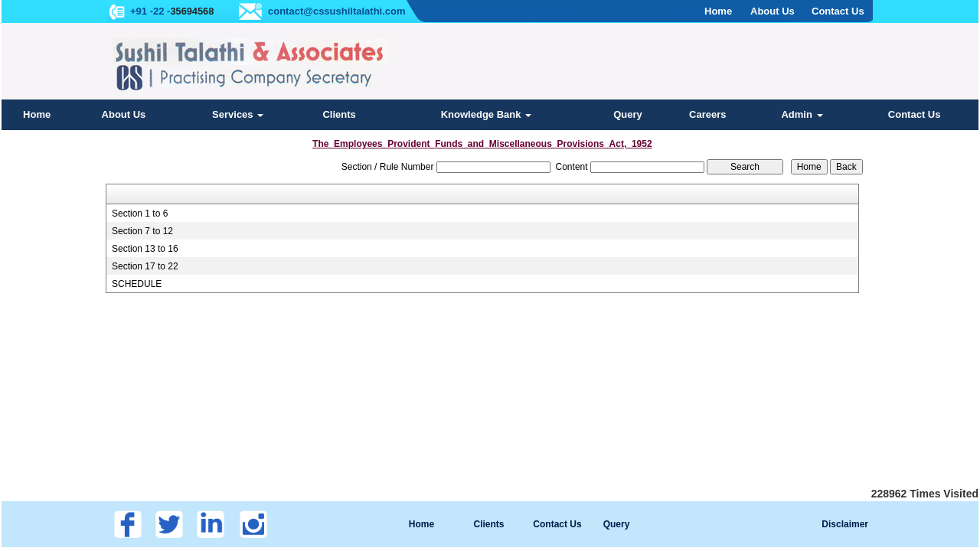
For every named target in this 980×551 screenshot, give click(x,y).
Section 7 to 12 (142, 231)
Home (37, 114)
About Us (124, 114)
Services (238, 114)
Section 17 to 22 (145, 266)
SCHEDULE (137, 284)
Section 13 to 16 (145, 249)
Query (628, 114)
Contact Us (915, 114)
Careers (707, 114)
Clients (339, 114)
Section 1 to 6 (140, 214)
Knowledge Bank (486, 114)
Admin (802, 114)
